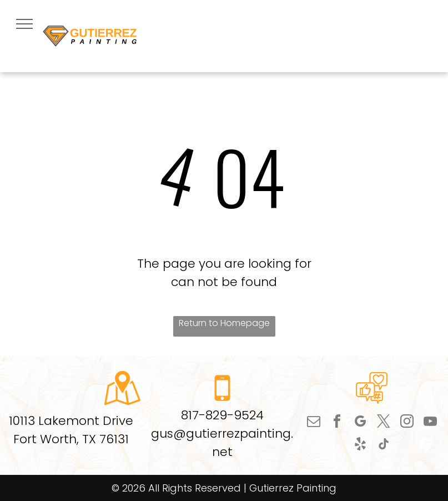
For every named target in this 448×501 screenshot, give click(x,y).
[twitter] (384, 423)
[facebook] (337, 423)
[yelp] (360, 446)
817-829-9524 (222, 415)
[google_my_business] (360, 423)
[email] (314, 423)
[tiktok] (384, 446)
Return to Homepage (224, 323)
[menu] (24, 24)
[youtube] (430, 423)
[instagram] (407, 423)
